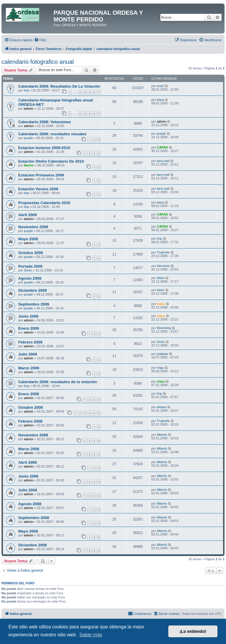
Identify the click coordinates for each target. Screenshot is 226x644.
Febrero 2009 (30, 342)
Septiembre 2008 (34, 518)
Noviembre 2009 (33, 227)
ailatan (162, 407)
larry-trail (163, 161)
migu (160, 368)
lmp (26, 90)
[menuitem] (40, 40)
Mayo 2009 (28, 239)
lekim (161, 278)
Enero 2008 (29, 394)
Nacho (29, 165)
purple (28, 138)
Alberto (162, 435)
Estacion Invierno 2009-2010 (44, 148)
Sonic (28, 270)
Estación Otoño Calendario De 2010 (51, 161)
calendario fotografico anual (38, 62)
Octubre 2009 (31, 253)
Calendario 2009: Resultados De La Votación (59, 86)
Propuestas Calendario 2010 (44, 203)
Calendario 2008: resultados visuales (52, 134)
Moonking (164, 328)
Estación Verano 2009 (38, 189)
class (161, 381)
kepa (160, 100)
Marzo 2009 (29, 368)
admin (29, 109)
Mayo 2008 (28, 531)
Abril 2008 (28, 462)
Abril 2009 (28, 215)
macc (161, 304)
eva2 (160, 86)
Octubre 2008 (31, 407)
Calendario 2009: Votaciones (45, 122)
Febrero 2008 (30, 421)
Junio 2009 (28, 316)
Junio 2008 (28, 476)
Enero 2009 (29, 328)
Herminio (163, 266)
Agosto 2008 (30, 504)
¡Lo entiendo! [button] (193, 631)
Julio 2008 (28, 490)
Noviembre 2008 (33, 435)
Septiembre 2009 (34, 304)
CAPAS (162, 147)
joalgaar (163, 354)
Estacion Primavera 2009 (41, 175)
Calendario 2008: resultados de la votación (58, 382)
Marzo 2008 (29, 449)
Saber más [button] (90, 635)
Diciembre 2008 (33, 545)
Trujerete (163, 252)
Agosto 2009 (30, 278)
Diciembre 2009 (33, 290)
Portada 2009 (30, 266)
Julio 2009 (28, 354)
